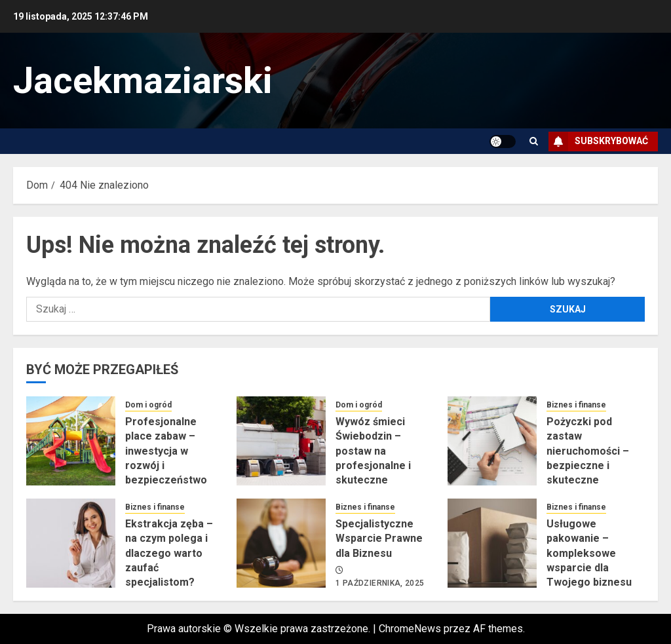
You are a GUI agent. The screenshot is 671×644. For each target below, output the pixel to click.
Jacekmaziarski (143, 81)
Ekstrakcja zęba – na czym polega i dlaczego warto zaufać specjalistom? (169, 553)
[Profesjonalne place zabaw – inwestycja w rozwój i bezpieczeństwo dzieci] (71, 441)
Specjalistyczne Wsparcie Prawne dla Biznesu (379, 539)
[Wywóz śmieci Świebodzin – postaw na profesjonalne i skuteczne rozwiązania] (281, 441)
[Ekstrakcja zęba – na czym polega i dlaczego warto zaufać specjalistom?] (71, 543)
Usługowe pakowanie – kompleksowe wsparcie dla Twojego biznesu (589, 553)
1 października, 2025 (380, 583)
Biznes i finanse (576, 405)
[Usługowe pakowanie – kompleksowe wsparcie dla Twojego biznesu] (492, 543)
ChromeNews (410, 629)
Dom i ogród (148, 405)
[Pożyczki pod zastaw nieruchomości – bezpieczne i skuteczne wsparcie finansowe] (492, 441)
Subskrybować (598, 142)
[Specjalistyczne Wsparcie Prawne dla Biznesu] (281, 543)
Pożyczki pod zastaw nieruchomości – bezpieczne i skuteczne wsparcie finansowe (588, 465)
